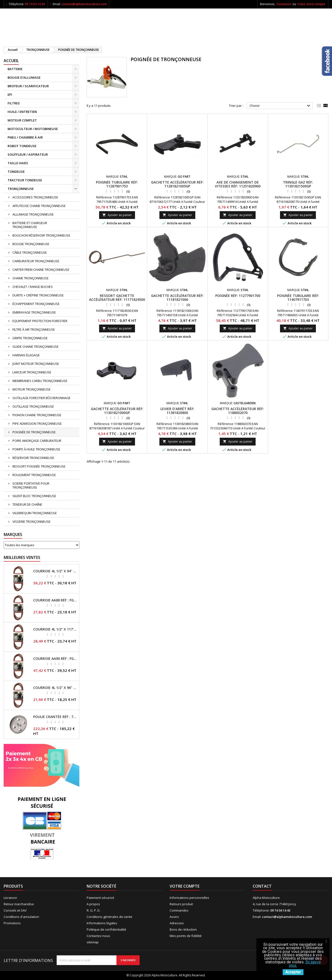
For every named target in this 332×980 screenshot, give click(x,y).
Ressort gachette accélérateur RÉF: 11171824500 (117, 298)
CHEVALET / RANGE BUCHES (33, 287)
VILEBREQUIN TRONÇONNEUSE (35, 513)
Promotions (12, 923)
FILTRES (14, 103)
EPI (10, 95)
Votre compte (185, 886)
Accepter (293, 972)
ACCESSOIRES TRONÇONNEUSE (35, 197)
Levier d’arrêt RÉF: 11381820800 (177, 411)
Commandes (179, 910)
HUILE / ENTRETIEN (22, 112)
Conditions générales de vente (109, 917)
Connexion (284, 4)
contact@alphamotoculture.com (84, 4)
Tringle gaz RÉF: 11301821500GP (298, 184)
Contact (262, 886)
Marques (13, 534)
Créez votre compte (311, 4)
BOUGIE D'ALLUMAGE (24, 77)
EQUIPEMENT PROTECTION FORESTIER (40, 321)
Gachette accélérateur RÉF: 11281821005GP (177, 184)
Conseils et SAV (15, 910)
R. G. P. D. (93, 910)
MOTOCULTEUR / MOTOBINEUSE (33, 129)
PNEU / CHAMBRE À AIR (25, 137)
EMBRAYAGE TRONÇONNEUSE (34, 312)
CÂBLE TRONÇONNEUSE (30, 252)
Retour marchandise (19, 904)
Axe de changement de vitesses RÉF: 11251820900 (238, 184)
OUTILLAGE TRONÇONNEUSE (33, 406)
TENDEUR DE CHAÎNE (27, 504)
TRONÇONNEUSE (21, 189)
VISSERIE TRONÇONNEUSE (31, 522)
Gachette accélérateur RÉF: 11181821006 (177, 298)
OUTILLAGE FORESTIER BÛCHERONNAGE (41, 398)
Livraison (10, 898)
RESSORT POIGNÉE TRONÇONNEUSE (39, 466)
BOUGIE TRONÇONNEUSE (31, 244)
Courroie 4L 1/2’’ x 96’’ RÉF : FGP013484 (55, 688)
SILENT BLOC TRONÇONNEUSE (34, 496)
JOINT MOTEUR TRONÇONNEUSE (36, 364)
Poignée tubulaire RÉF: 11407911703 (298, 298)
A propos (93, 904)
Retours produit (181, 904)
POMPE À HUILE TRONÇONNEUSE (36, 449)
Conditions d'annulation (21, 917)
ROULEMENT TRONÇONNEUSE (34, 475)
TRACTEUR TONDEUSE (25, 180)
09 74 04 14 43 (35, 4)
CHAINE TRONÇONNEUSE (31, 278)
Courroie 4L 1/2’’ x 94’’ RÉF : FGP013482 (55, 571)
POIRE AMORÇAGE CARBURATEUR (37, 441)
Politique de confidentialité (106, 929)
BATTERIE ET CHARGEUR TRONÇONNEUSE (30, 225)
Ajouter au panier (117, 215)
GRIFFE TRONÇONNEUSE (30, 338)
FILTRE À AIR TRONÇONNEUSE (34, 329)
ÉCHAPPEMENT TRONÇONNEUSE (36, 304)
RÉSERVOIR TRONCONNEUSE (33, 458)
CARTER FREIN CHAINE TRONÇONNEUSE (41, 270)
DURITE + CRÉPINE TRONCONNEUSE (38, 295)
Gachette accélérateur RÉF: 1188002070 (238, 411)
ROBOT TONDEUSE (22, 146)
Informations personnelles (189, 898)
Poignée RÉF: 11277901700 (238, 296)
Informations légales (102, 923)
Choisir (280, 106)
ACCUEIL (11, 61)
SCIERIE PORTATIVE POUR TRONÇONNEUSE (31, 485)
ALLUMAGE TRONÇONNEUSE (33, 214)
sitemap (93, 942)
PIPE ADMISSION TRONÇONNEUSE (37, 424)
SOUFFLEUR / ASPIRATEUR (28, 154)
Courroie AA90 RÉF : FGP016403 (55, 659)
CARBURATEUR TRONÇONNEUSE (36, 261)
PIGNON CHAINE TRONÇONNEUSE (37, 415)
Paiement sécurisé (100, 898)
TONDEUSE (16, 172)
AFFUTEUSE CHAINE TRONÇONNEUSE (39, 206)
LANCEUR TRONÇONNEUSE (32, 372)
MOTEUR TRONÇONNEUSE (31, 389)
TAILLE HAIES (18, 163)
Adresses (177, 923)
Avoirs (174, 917)
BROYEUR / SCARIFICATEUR (28, 86)
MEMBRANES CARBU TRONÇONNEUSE (40, 381)
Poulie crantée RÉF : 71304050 (55, 717)
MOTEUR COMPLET (22, 120)
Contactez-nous (98, 936)
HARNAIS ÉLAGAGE (26, 355)
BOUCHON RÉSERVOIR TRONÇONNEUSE (41, 235)
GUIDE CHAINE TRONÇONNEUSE (36, 347)
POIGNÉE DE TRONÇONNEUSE (34, 432)
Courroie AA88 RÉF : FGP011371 (55, 600)
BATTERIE (15, 69)
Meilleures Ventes (22, 557)
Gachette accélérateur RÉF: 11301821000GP (117, 411)
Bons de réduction (183, 929)
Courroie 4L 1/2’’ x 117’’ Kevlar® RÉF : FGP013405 (55, 629)
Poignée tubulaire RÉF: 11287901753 (117, 184)
